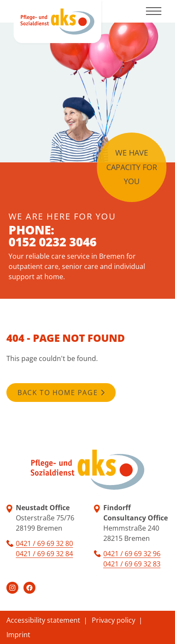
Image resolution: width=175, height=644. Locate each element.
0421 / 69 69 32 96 (132, 554)
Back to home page (58, 393)
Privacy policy (114, 620)
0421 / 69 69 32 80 (44, 543)
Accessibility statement (43, 620)
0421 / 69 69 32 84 (44, 554)
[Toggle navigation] (154, 11)
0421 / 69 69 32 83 (132, 564)
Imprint (18, 635)
